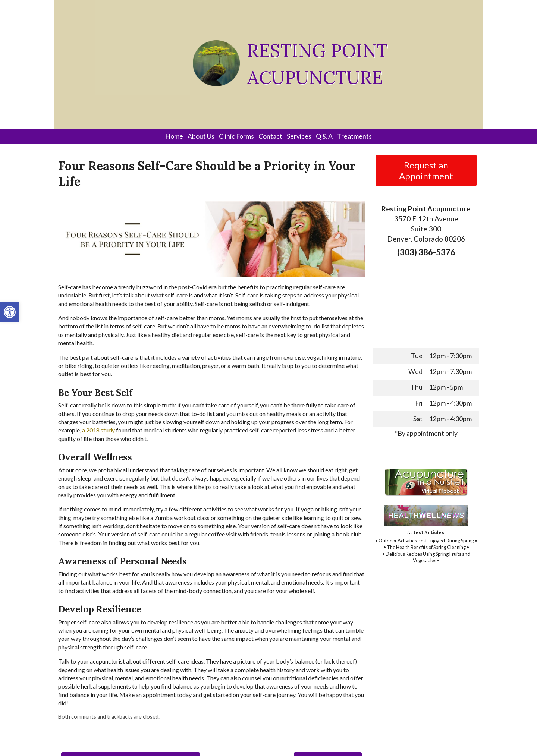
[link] (10, 312)
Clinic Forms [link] (236, 136)
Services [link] (299, 136)
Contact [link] (270, 136)
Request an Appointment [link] (426, 170)
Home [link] (174, 136)
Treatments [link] (354, 136)
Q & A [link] (324, 136)
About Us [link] (201, 136)
